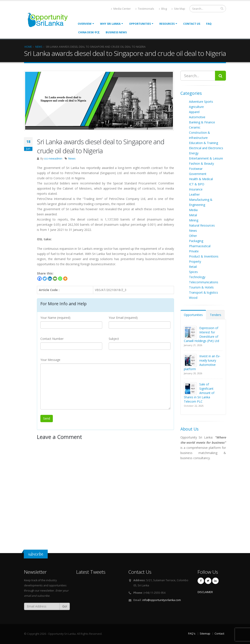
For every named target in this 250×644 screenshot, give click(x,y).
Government (198, 174)
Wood (193, 298)
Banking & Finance (202, 122)
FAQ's (192, 634)
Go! (65, 606)
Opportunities (193, 315)
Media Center (121, 9)
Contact (219, 634)
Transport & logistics (204, 292)
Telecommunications (204, 282)
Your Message (50, 360)
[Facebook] (40, 279)
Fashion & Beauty (201, 163)
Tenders (216, 315)
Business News (116, 32)
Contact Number (52, 339)
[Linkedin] (50, 279)
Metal (193, 215)
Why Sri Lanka (110, 24)
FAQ (209, 24)
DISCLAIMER (205, 592)
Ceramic (195, 127)
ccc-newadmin (53, 159)
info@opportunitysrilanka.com (162, 600)
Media (193, 210)
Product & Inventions (204, 256)
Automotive (197, 117)
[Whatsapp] (60, 279)
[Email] (55, 279)
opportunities (140, 24)
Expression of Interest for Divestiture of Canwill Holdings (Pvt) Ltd (201, 334)
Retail (193, 267)
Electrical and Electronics (206, 148)
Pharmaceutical (200, 246)
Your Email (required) (123, 318)
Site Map (178, 9)
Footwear (196, 169)
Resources (167, 24)
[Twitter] (45, 279)
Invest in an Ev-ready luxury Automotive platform (202, 363)
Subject (114, 339)
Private (194, 251)
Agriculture (196, 107)
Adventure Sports (201, 102)
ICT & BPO (197, 184)
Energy (194, 153)
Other (193, 236)
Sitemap (205, 634)
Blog (163, 9)
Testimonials (145, 9)
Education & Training (204, 143)
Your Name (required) (55, 318)
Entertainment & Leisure (206, 158)
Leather (194, 194)
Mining (194, 220)
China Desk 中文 (89, 32)
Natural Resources (202, 225)
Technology (197, 277)
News (72, 159)
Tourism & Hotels (201, 287)
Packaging (196, 241)
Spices (193, 272)
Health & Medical (201, 179)
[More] (65, 279)
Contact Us (192, 24)
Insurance (196, 189)
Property (195, 261)
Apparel (194, 112)
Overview (85, 24)
